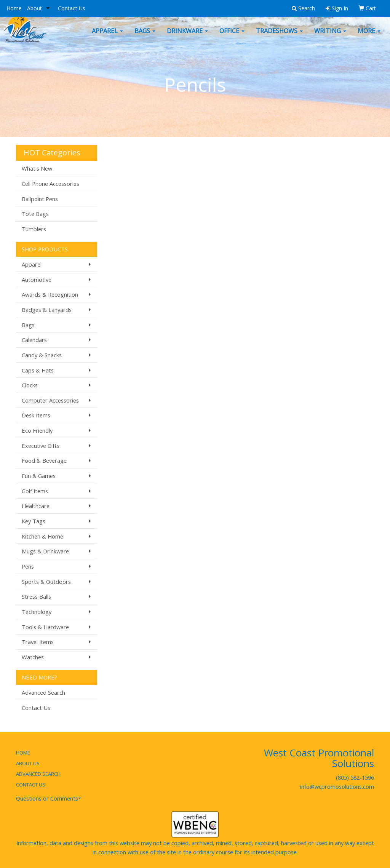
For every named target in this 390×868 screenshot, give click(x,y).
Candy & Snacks (42, 355)
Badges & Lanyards (47, 310)
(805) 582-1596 (355, 777)
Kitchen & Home (42, 536)
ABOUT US (28, 763)
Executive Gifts (41, 446)
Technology (37, 612)
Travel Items (38, 642)
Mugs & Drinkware (45, 551)
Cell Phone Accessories (50, 184)
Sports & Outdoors (46, 582)
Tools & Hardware (45, 627)
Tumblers (34, 229)
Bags (145, 36)
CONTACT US (31, 785)
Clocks (30, 385)
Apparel (107, 36)
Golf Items (35, 491)
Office (232, 36)
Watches (33, 657)
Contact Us (72, 8)
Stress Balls (36, 596)
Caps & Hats (38, 370)
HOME (23, 753)
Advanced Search (43, 692)
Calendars (34, 340)
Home (14, 8)
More (369, 36)
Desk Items (36, 415)
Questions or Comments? (48, 798)
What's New (37, 168)
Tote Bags (35, 214)
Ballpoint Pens (40, 199)
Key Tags (34, 521)
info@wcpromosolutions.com (337, 786)
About (34, 8)
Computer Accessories (50, 400)
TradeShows (279, 36)
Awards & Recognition (50, 294)
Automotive (37, 280)
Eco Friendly (37, 430)
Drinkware (187, 36)
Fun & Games (39, 476)
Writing (330, 36)
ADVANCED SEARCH (38, 774)
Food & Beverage (44, 460)
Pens (28, 566)
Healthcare (36, 506)
